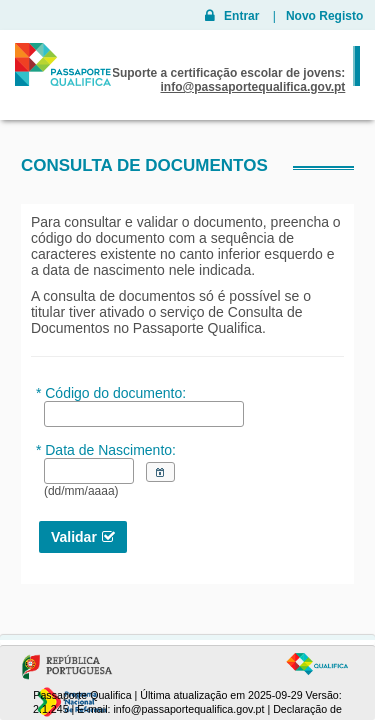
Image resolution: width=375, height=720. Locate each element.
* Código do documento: (111, 393)
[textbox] (89, 471)
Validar (74, 537)
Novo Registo (324, 16)
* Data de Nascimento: (106, 450)
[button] (160, 472)
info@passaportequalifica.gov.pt (188, 709)
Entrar (240, 16)
